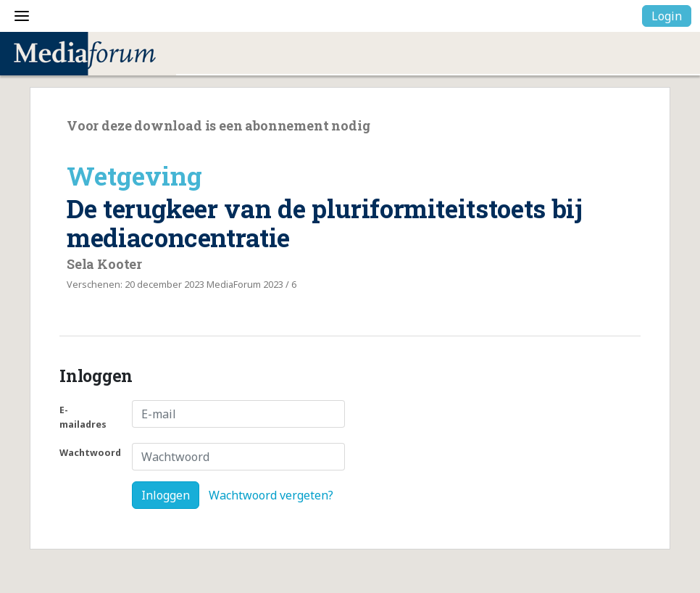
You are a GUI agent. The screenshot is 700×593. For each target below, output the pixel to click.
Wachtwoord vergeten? (271, 495)
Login (667, 16)
